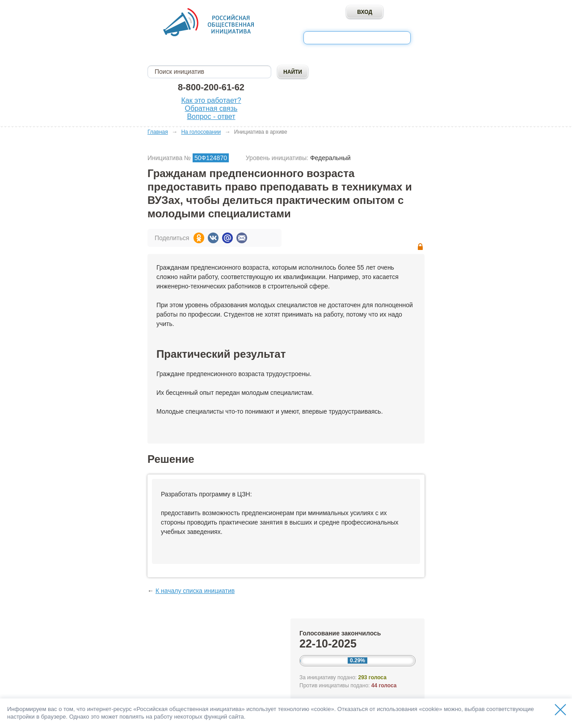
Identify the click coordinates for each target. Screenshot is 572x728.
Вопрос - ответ (211, 116)
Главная (158, 132)
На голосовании (201, 132)
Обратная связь (211, 108)
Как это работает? (211, 100)
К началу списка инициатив (195, 591)
